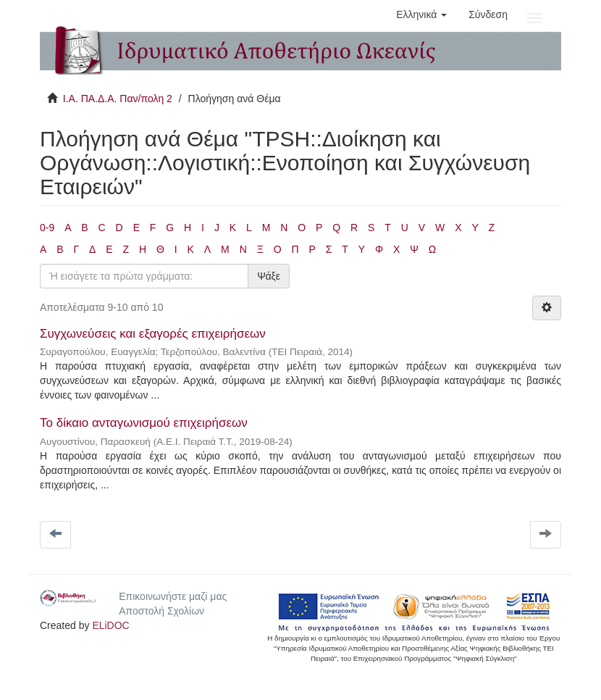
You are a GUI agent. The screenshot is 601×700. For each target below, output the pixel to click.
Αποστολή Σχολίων (161, 611)
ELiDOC (110, 625)
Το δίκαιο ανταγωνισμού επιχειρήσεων (144, 423)
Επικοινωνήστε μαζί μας (173, 596)
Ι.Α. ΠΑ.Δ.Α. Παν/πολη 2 (118, 99)
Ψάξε (269, 276)
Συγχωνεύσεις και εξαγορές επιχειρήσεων (153, 334)
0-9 (47, 228)
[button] (421, 14)
